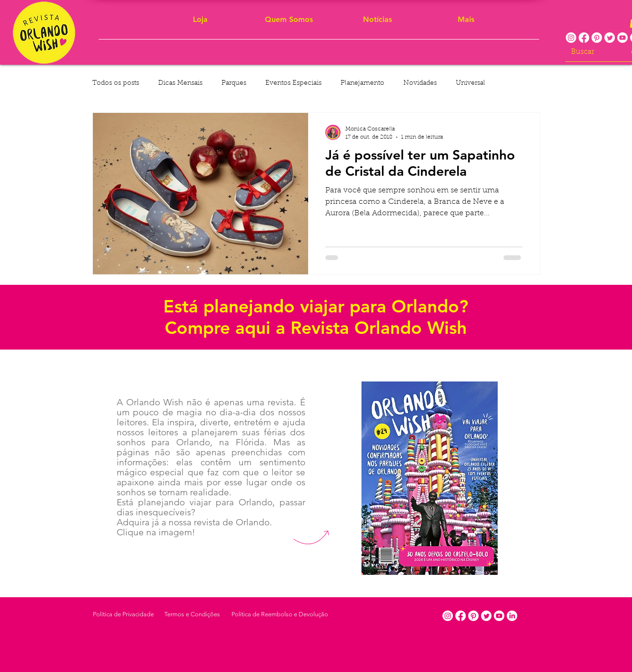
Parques (234, 83)
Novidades (420, 83)
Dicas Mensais (180, 83)
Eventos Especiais (293, 83)
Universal (471, 83)
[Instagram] (571, 38)
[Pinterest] (597, 38)
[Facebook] (584, 38)
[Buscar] (591, 52)
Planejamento (362, 83)
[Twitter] (610, 38)
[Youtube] (622, 38)
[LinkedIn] (512, 616)
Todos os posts (116, 83)
